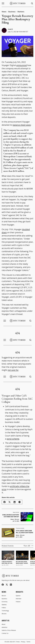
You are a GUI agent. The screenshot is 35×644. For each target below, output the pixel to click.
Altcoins (4, 614)
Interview (19, 599)
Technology (5, 611)
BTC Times (16, 642)
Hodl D (10, 29)
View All (28, 546)
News (4, 12)
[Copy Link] (20, 502)
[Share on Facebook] (4, 502)
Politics (4, 608)
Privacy (23, 642)
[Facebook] (3, 585)
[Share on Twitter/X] (10, 502)
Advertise (4, 627)
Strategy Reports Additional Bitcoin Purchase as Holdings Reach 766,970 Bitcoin (8, 563)
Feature (18, 602)
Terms (28, 642)
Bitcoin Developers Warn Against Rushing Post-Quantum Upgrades (22, 563)
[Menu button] (3, 3)
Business (12, 12)
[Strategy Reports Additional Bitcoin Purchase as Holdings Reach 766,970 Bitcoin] (8, 555)
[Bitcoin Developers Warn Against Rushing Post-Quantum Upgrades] (22, 555)
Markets (21, 12)
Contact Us (5, 633)
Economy (5, 602)
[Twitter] (7, 585)
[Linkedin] (11, 585)
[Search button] (32, 3)
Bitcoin (22, 535)
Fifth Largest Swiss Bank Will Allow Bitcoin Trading (25, 532)
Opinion (18, 596)
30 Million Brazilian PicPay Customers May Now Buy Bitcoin (11, 516)
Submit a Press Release (9, 630)
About (3, 624)
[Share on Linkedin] (15, 502)
